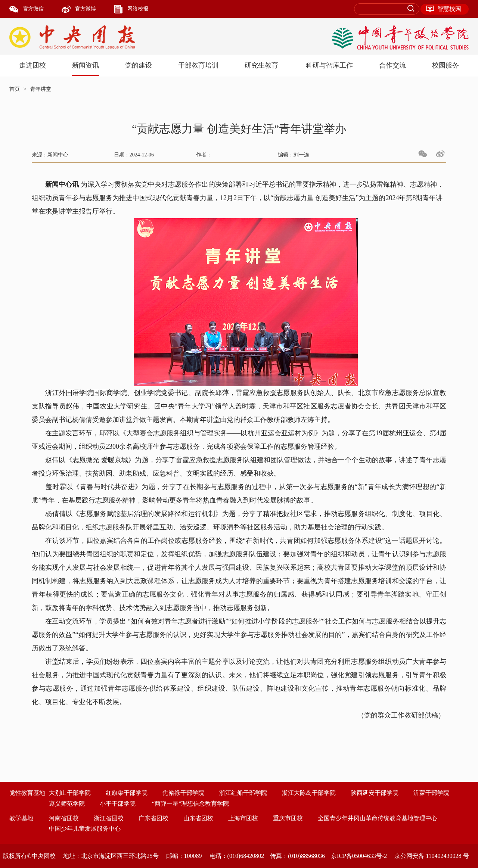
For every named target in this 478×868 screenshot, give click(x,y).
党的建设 (139, 65)
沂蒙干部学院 (431, 793)
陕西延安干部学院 (375, 793)
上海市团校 (243, 818)
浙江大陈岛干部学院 (309, 793)
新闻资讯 (86, 65)
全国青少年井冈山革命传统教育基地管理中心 (378, 818)
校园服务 (446, 65)
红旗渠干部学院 (127, 793)
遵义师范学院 (67, 804)
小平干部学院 (118, 804)
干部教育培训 (198, 65)
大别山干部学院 (70, 793)
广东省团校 (153, 818)
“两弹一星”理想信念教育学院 (190, 804)
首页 (15, 89)
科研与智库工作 (329, 65)
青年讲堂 (41, 89)
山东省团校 (198, 818)
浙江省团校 (109, 818)
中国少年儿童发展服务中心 (85, 829)
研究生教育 (261, 65)
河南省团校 (64, 818)
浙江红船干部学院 (243, 793)
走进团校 (32, 65)
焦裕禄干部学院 (183, 793)
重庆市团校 (288, 818)
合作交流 (392, 65)
